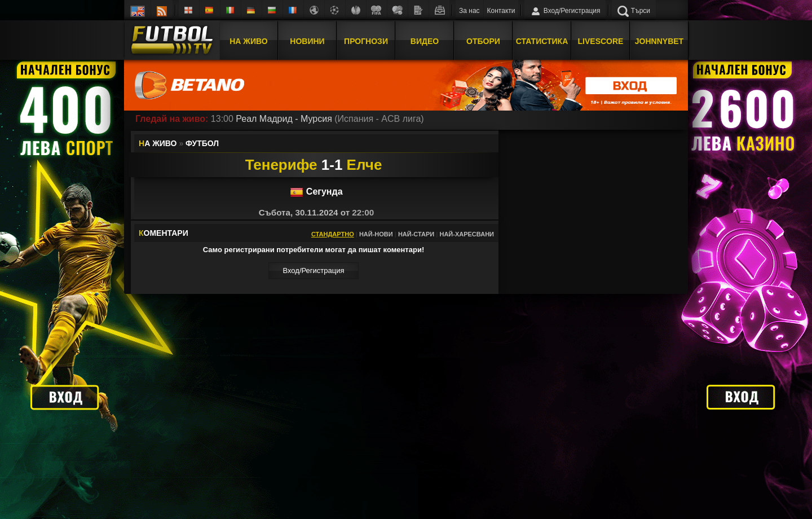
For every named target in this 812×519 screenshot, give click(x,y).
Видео (425, 41)
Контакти (501, 11)
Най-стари (416, 234)
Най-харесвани (467, 234)
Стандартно (333, 234)
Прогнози (366, 41)
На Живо (248, 41)
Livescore (601, 41)
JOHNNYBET (659, 41)
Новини (307, 41)
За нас (469, 11)
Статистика (542, 41)
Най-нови (376, 234)
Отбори (483, 41)
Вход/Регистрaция (313, 271)
